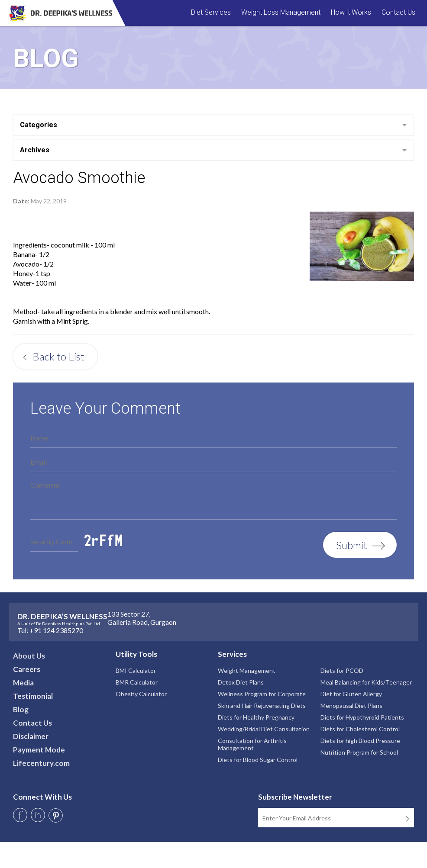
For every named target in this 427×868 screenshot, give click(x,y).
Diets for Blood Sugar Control (258, 760)
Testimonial (33, 696)
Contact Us (398, 12)
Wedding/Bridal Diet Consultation (264, 729)
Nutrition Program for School (359, 752)
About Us (29, 656)
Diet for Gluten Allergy (351, 694)
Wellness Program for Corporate (262, 694)
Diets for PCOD (342, 670)
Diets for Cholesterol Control (360, 729)
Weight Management (247, 670)
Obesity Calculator (141, 694)
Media (23, 683)
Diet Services (211, 12)
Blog (21, 709)
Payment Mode (39, 750)
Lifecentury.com (41, 763)
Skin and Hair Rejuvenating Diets (262, 706)
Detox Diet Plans (241, 682)
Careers (27, 669)
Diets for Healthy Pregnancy (256, 717)
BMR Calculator (137, 682)
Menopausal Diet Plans (351, 706)
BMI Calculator (136, 670)
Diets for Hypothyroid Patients (362, 717)
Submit (360, 545)
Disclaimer (31, 736)
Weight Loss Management (281, 12)
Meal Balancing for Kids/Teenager (366, 682)
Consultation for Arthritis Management (252, 744)
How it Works (351, 12)
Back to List (55, 356)
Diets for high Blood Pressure (360, 741)
